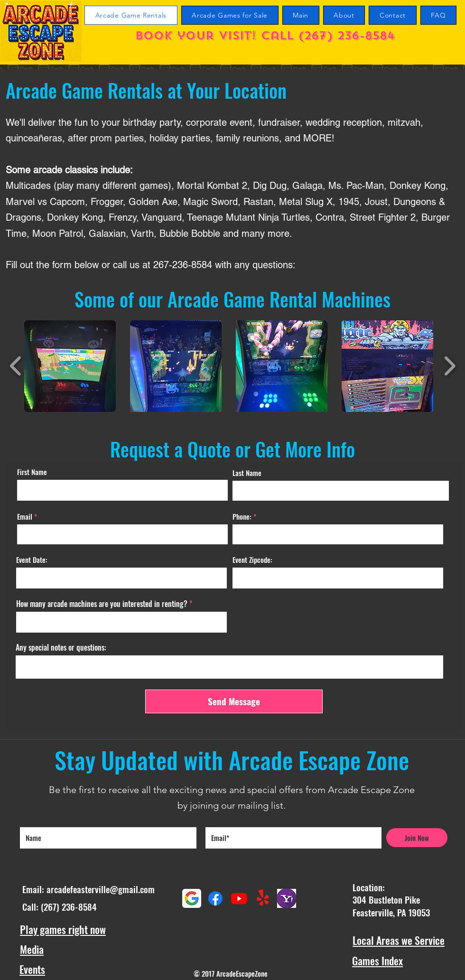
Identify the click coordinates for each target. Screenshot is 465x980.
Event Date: (32, 560)
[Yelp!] (263, 898)
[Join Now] (417, 838)
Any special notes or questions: (61, 647)
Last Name (247, 473)
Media (32, 949)
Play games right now (63, 929)
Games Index (377, 961)
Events (32, 969)
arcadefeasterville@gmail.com (101, 889)
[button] (70, 366)
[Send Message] (234, 701)
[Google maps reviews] (192, 898)
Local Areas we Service (399, 940)
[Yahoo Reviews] (287, 898)
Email (25, 517)
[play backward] (16, 366)
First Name (32, 472)
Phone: (242, 517)
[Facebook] (215, 898)
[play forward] (450, 366)
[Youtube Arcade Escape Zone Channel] (239, 898)
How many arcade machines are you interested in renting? (102, 604)
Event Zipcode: (252, 560)
